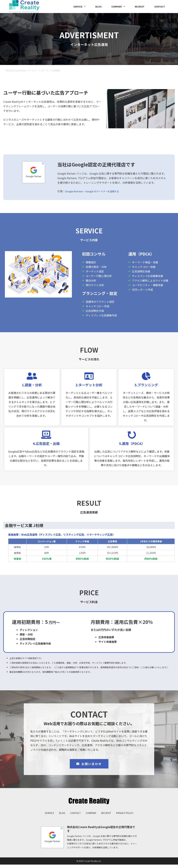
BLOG (98, 7)
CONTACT (160, 7)
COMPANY (118, 7)
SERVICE (79, 7)
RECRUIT (140, 7)
